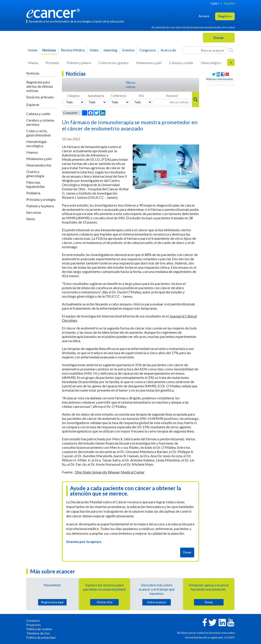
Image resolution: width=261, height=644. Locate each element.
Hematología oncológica (36, 144)
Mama (33, 63)
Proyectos (34, 625)
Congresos (148, 50)
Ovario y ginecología (35, 174)
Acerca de (168, 50)
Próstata (52, 63)
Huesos (32, 152)
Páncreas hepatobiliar (36, 184)
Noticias (49, 50)
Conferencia (119, 96)
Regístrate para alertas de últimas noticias (40, 86)
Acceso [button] (204, 16)
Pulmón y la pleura (40, 206)
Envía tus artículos (40, 97)
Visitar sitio (105, 602)
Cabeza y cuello (181, 63)
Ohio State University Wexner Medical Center (110, 472)
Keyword (172, 96)
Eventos (128, 50)
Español (229, 3)
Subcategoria (96, 96)
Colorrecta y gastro (114, 63)
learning (110, 50)
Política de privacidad (41, 637)
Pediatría (33, 193)
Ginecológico (211, 63)
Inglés (215, 3)
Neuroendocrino (39, 165)
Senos (31, 219)
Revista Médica (73, 50)
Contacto (33, 621)
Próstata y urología (41, 199)
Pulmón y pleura (79, 63)
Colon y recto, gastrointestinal (38, 133)
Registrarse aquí (52, 602)
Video (94, 50)
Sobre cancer (157, 602)
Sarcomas (34, 212)
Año (141, 96)
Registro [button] (225, 16)
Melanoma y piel (149, 63)
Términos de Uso (38, 633)
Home (33, 50)
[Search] (231, 50)
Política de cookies (39, 629)
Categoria (73, 96)
